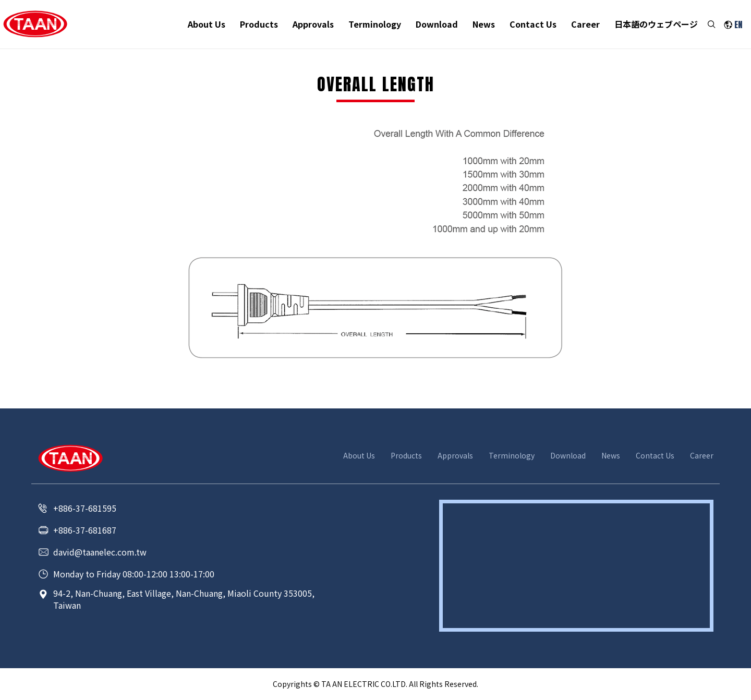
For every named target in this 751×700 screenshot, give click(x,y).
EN (738, 25)
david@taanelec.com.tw (100, 552)
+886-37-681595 (85, 508)
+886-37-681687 (85, 530)
